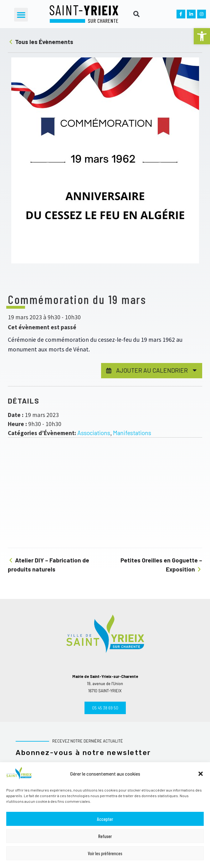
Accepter (105, 819)
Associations (94, 433)
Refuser (105, 836)
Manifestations (132, 433)
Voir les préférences (105, 853)
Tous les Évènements (41, 42)
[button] (202, 36)
